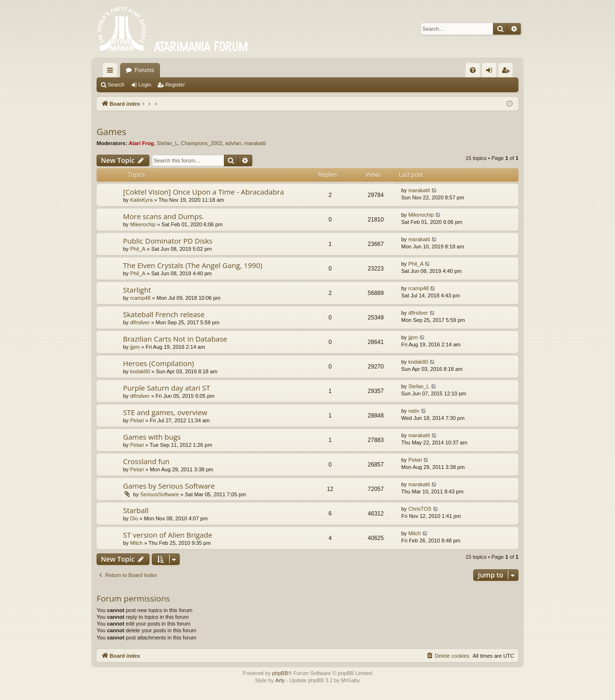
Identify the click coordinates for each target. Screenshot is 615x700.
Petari (137, 420)
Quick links (112, 72)
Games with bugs (152, 437)
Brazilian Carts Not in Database (175, 339)
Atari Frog (141, 143)
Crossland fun (146, 461)
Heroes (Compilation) (159, 363)
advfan (233, 143)
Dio (134, 518)
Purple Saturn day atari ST (166, 388)
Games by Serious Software (169, 486)
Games (111, 132)
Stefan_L (167, 143)
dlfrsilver (140, 322)
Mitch (136, 543)
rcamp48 (141, 298)
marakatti (255, 143)
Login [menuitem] (491, 72)
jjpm (135, 347)
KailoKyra (141, 200)
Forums (144, 70)
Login (145, 85)
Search (116, 85)
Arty (280, 680)
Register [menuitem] (508, 72)
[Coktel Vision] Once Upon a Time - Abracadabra (203, 192)
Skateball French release (164, 314)
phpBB (280, 673)
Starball (136, 510)
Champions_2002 (201, 143)
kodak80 (140, 371)
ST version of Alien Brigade (168, 535)
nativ (414, 411)
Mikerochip (143, 224)
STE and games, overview (165, 412)
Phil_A (138, 249)
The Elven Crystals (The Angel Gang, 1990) (193, 265)
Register (175, 85)
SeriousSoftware (160, 494)
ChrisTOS (420, 509)
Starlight (137, 290)
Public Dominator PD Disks (168, 241)
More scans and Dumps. (164, 216)
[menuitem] (473, 70)
